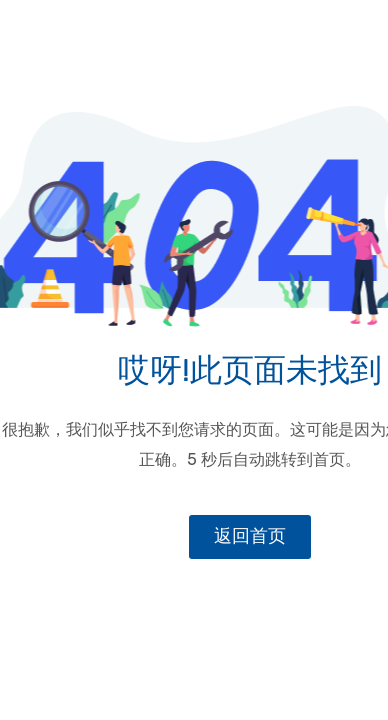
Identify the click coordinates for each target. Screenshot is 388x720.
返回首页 (250, 536)
